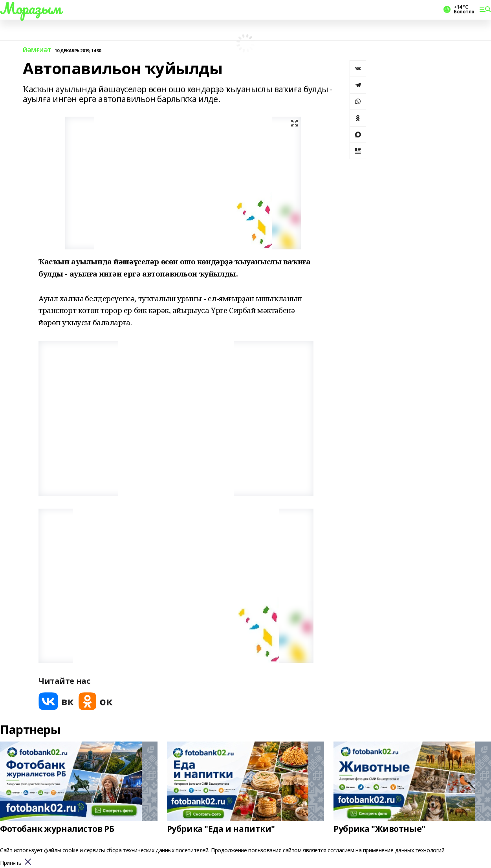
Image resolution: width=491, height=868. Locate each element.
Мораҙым (31, 8)
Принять (11, 863)
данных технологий (420, 850)
